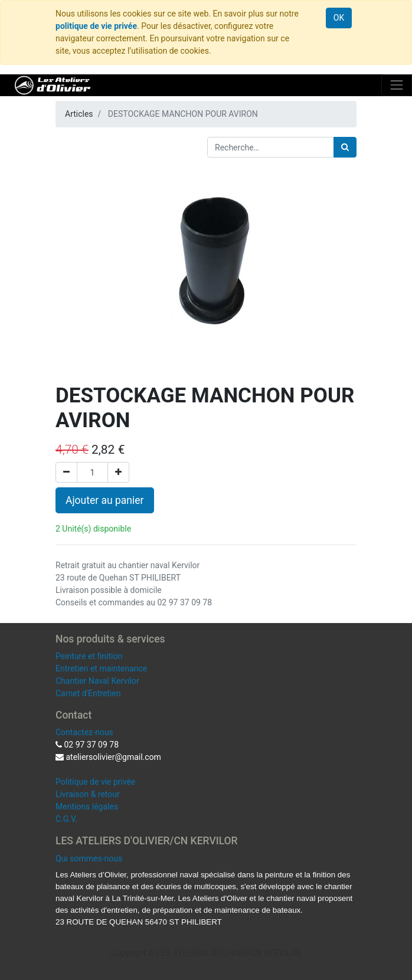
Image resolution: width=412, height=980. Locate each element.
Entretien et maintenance (101, 668)
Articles (79, 114)
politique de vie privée (96, 26)
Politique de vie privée (96, 782)
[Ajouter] (118, 472)
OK (339, 18)
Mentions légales (87, 807)
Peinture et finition (89, 656)
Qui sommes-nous (89, 858)
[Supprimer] (66, 472)
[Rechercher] (345, 147)
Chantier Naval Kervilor (97, 681)
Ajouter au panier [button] (105, 500)
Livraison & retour (88, 794)
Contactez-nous (84, 732)
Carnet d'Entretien (88, 693)
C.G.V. (66, 819)
